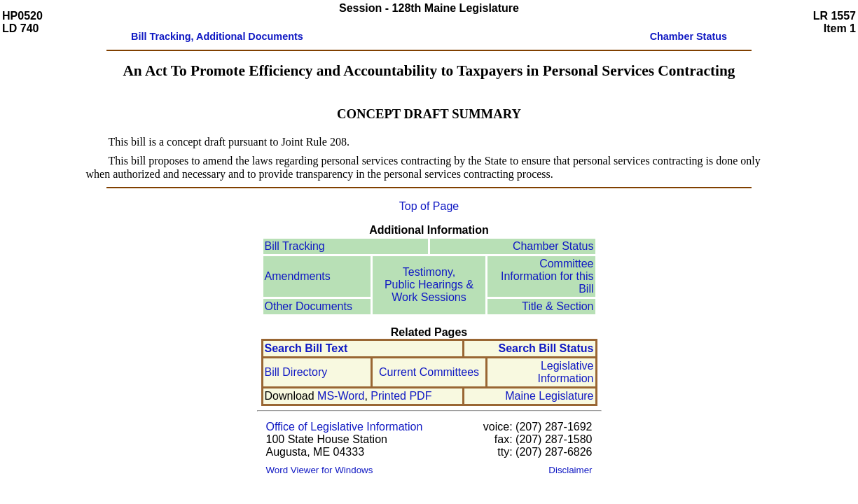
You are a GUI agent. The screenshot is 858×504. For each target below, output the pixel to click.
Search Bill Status (546, 348)
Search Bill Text (306, 348)
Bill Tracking (295, 246)
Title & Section (558, 306)
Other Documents (309, 306)
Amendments (298, 276)
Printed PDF (401, 396)
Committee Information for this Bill (547, 276)
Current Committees (429, 372)
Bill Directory (296, 372)
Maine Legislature (549, 396)
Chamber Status (553, 246)
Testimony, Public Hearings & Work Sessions (429, 285)
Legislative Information (565, 372)
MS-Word (341, 396)
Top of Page (429, 206)
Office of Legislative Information (345, 427)
